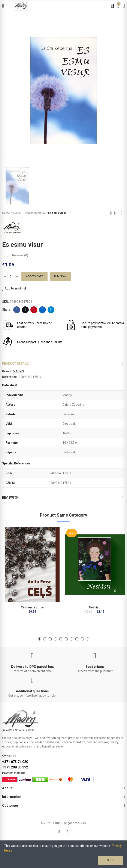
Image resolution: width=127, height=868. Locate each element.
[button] (40, 639)
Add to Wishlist (15, 288)
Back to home (116, 213)
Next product (122, 213)
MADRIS (18, 371)
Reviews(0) (10, 498)
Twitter (25, 310)
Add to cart (34, 276)
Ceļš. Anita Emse (32, 607)
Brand (6, 371)
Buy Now (60, 276)
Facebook (17, 310)
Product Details (16, 364)
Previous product (111, 213)
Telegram (51, 310)
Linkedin (43, 310)
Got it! (111, 860)
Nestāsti (95, 607)
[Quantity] (11, 276)
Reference (9, 377)
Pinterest (34, 310)
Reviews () (20, 255)
